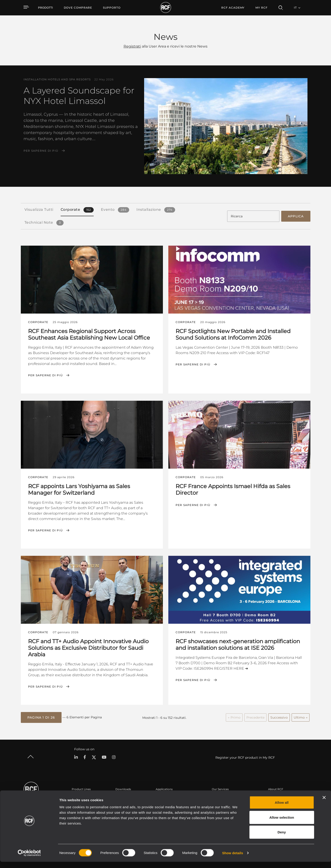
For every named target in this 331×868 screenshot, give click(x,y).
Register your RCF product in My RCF (245, 756)
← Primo (234, 717)
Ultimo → (301, 717)
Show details (233, 859)
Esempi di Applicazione (171, 796)
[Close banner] (324, 804)
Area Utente (220, 796)
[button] (41, 717)
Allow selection (282, 824)
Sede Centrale (277, 796)
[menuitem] (78, 8)
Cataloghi (122, 796)
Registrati (132, 46)
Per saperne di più (41, 151)
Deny (282, 838)
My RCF (261, 8)
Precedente (255, 717)
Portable (78, 796)
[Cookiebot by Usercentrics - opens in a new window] (29, 859)
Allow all (282, 809)
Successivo (279, 717)
